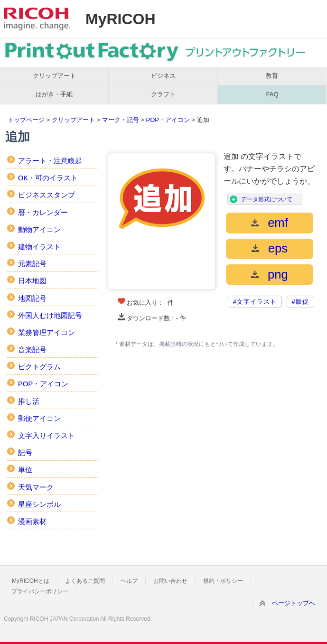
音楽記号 (32, 350)
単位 (25, 470)
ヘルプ (129, 581)
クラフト (163, 94)
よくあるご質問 (85, 581)
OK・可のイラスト (48, 178)
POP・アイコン (168, 120)
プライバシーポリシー (40, 591)
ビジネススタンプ (47, 195)
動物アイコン (39, 229)
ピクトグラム (39, 367)
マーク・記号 (121, 120)
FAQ (272, 94)
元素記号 (32, 264)
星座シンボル (39, 504)
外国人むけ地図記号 (50, 315)
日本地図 (32, 281)
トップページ (26, 120)
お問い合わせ (170, 581)
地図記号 (32, 298)
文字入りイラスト (47, 435)
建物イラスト (39, 247)
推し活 (29, 401)
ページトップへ (294, 603)
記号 (25, 453)
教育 (272, 76)
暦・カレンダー (43, 212)
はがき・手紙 (54, 94)
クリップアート (54, 76)
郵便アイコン (39, 418)
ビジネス (163, 76)
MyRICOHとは (31, 581)
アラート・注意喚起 (50, 161)
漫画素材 (32, 521)
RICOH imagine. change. (37, 19)
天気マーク (36, 487)
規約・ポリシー (223, 581)
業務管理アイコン (47, 332)
